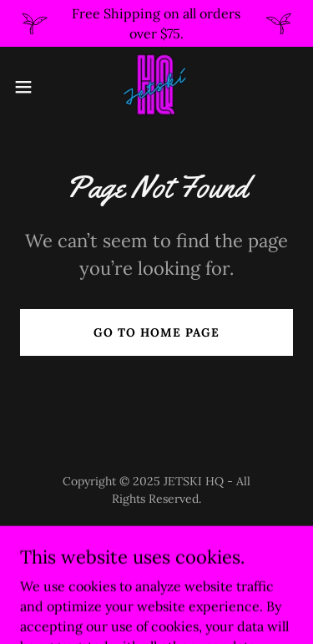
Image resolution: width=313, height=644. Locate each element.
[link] (156, 87)
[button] (29, 87)
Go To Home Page (156, 332)
